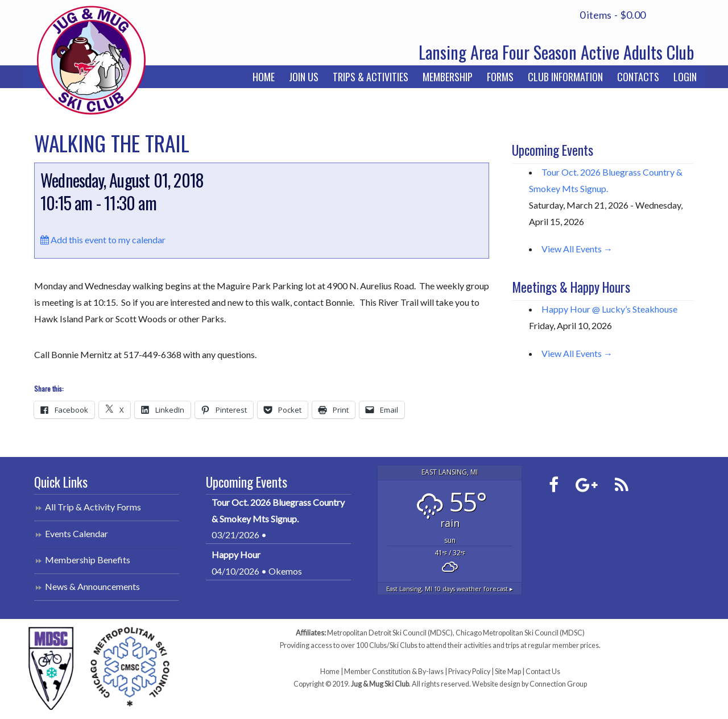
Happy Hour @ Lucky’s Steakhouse (609, 309)
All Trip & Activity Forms (93, 507)
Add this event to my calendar (103, 240)
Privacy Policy (469, 672)
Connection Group (558, 684)
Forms (500, 77)
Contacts (638, 77)
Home (264, 77)
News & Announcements (92, 586)
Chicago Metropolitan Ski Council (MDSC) (520, 633)
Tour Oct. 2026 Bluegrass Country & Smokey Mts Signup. (278, 510)
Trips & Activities (371, 77)
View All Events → (577, 249)
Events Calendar (76, 533)
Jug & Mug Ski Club (91, 60)
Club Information (565, 77)
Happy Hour (236, 554)
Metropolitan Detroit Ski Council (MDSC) (390, 633)
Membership (448, 77)
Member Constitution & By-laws (394, 672)
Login (685, 77)
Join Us (304, 77)
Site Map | (510, 672)
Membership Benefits (88, 560)
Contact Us (543, 672)
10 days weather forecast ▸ (450, 589)
